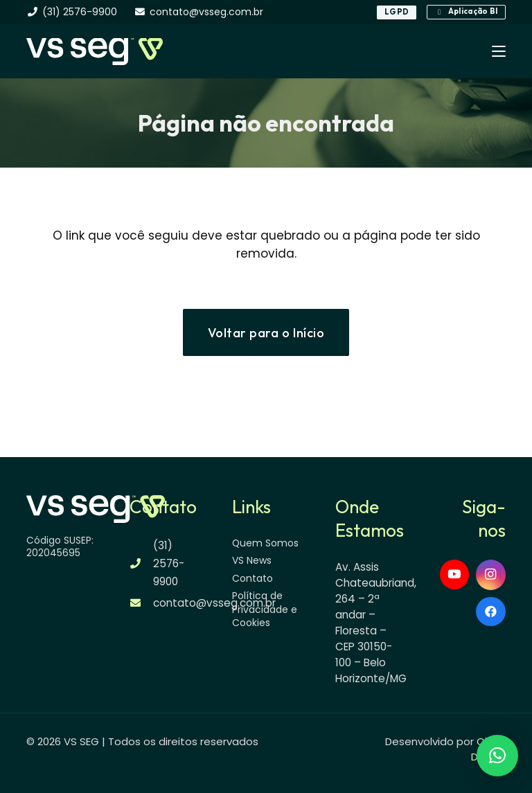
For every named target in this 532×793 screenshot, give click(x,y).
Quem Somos (265, 543)
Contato (252, 578)
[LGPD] (397, 12)
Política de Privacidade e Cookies (265, 609)
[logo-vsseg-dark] (94, 52)
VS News (252, 560)
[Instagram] (491, 575)
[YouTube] (455, 574)
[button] (498, 51)
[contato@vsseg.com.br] (142, 603)
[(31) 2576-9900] (142, 563)
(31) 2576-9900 (169, 563)
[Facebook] (491, 612)
